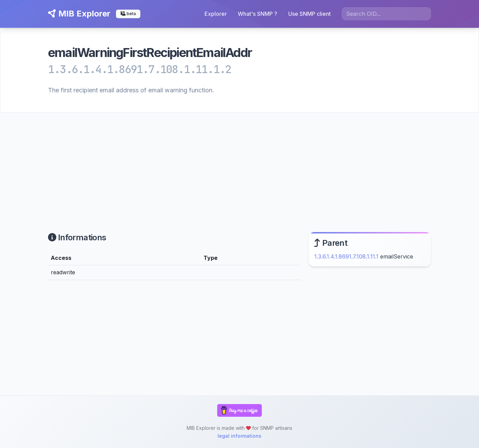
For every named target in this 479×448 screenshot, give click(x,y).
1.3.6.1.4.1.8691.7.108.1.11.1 (346, 256)
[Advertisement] (239, 164)
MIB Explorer (79, 14)
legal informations (239, 436)
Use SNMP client (309, 14)
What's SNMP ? (258, 14)
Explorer (216, 14)
